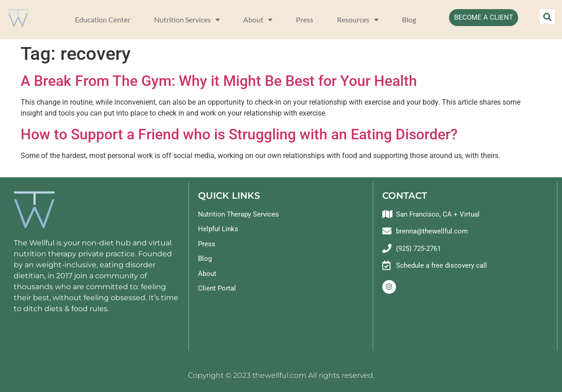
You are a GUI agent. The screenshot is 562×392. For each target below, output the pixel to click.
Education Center (103, 19)
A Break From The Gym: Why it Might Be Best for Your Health (219, 81)
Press (305, 19)
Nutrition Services (187, 20)
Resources (358, 20)
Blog (409, 19)
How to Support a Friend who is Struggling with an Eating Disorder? (239, 134)
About (258, 20)
